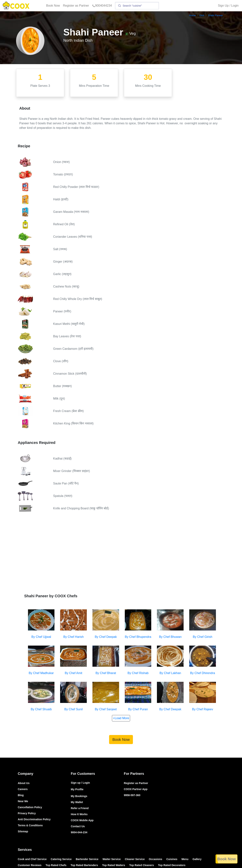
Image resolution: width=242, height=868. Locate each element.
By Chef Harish (74, 637)
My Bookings (79, 796)
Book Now (53, 6)
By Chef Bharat (106, 673)
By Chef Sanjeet (106, 709)
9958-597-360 (132, 795)
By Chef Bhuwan (170, 637)
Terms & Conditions (30, 825)
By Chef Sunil (73, 709)
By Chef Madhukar (41, 673)
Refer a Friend (80, 808)
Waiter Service (112, 859)
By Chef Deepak (106, 637)
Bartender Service (87, 859)
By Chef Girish (203, 637)
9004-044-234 (79, 832)
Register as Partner (76, 6)
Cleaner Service (135, 859)
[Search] (137, 6)
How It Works (79, 814)
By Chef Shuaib (41, 709)
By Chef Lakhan (170, 673)
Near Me (23, 801)
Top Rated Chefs (56, 865)
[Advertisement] (121, 556)
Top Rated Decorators (172, 865)
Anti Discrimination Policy (34, 819)
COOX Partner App (136, 789)
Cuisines (172, 859)
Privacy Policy (27, 813)
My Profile (77, 789)
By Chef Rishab (138, 673)
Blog (21, 795)
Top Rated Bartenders (84, 865)
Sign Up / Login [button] (228, 6)
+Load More (121, 718)
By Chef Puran (138, 709)
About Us (24, 783)
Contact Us (78, 826)
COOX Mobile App (82, 820)
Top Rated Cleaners (141, 865)
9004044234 (102, 6)
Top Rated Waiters (114, 865)
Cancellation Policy (30, 807)
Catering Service (61, 859)
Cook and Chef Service (32, 859)
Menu (185, 859)
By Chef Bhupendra (138, 637)
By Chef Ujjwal (41, 637)
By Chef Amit (74, 673)
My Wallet (77, 802)
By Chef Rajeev (203, 709)
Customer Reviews (30, 865)
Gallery (197, 859)
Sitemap (23, 831)
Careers (23, 789)
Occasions (156, 859)
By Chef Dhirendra (203, 673)
